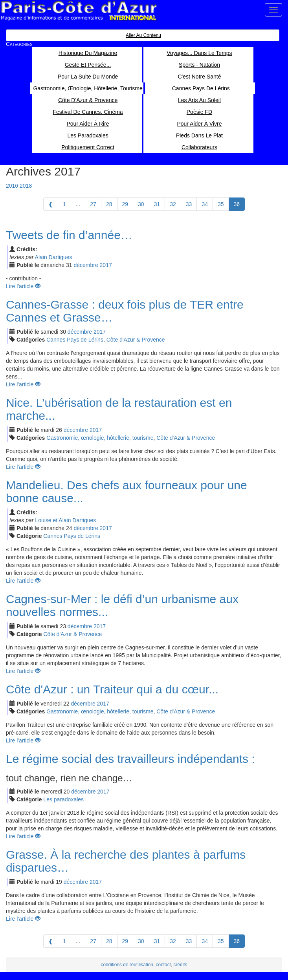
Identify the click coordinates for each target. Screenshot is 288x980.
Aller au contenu (143, 35)
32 (173, 204)
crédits (181, 965)
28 (109, 204)
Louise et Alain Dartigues (65, 520)
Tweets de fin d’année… (69, 235)
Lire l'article (23, 286)
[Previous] (51, 204)
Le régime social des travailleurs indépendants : (130, 759)
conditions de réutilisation (127, 965)
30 (141, 204)
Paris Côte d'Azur (79, 11)
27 (93, 204)
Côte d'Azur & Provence (136, 340)
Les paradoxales (63, 799)
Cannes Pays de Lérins (75, 340)
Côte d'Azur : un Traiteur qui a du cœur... (112, 689)
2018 (26, 186)
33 (189, 204)
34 (205, 204)
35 (221, 204)
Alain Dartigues (54, 257)
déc (86, 265)
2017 (106, 265)
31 (157, 204)
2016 (12, 186)
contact (163, 965)
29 (125, 204)
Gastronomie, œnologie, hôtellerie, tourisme (100, 438)
